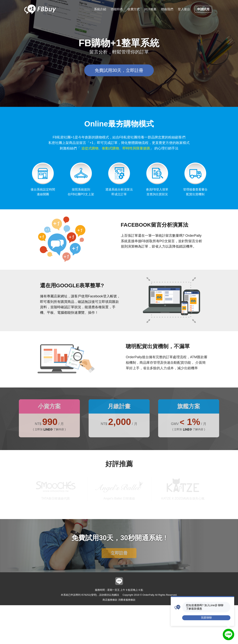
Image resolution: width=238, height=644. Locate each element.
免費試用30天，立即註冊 (119, 70)
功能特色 (117, 9)
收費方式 (134, 9)
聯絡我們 (167, 9)
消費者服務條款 (127, 600)
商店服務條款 (110, 600)
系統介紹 (100, 9)
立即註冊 (119, 553)
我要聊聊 (206, 618)
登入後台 (184, 9)
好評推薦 (150, 9)
